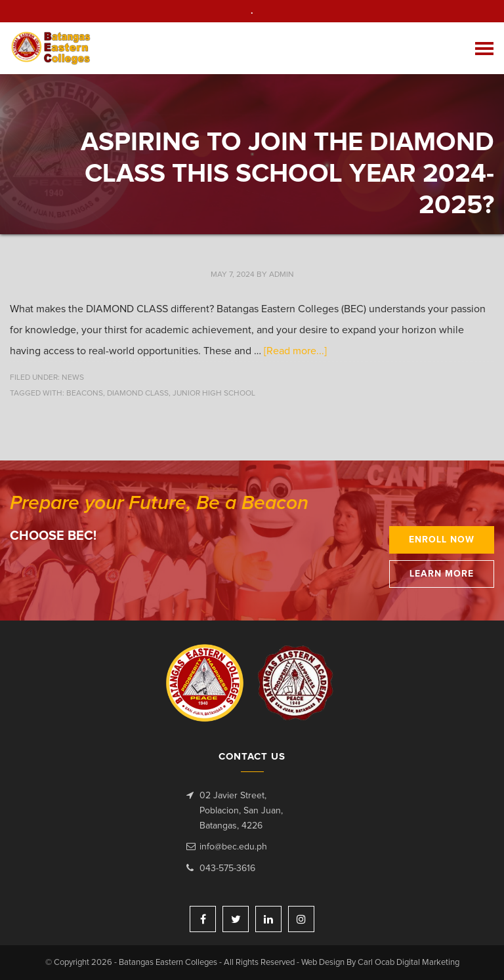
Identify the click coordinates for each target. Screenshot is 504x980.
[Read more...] (295, 351)
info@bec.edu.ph (233, 847)
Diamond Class (138, 394)
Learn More (442, 574)
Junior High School (214, 394)
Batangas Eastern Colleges (52, 48)
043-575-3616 (227, 868)
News (73, 378)
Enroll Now (442, 540)
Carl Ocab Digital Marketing (409, 963)
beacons (85, 394)
